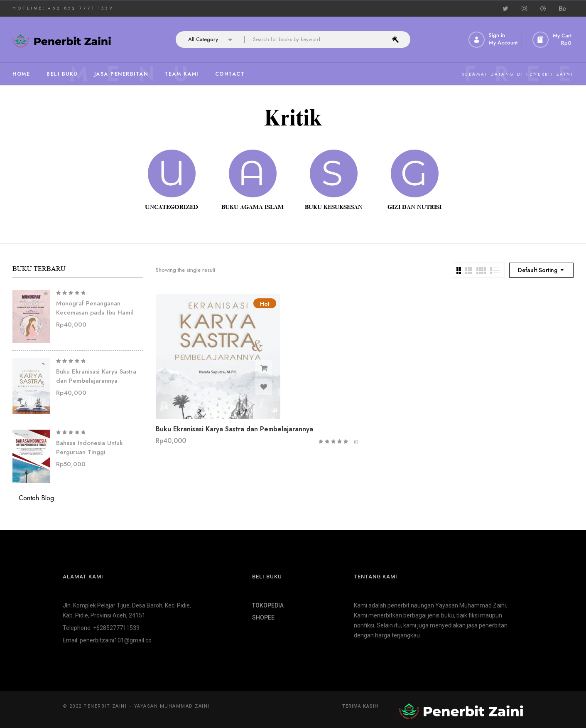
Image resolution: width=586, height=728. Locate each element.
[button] (553, 40)
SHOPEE (263, 617)
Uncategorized (172, 207)
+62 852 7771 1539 (81, 8)
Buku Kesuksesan (334, 207)
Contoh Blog (36, 498)
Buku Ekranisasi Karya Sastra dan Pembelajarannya (96, 376)
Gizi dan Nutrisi (414, 207)
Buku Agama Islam (253, 207)
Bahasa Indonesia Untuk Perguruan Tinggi (89, 448)
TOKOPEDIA (268, 605)
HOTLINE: (29, 8)
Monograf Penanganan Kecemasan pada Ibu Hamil (95, 308)
